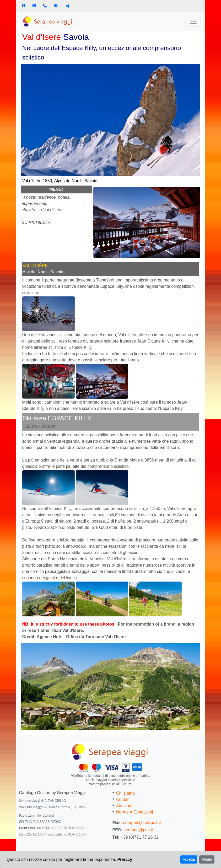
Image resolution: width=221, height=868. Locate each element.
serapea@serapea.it (142, 823)
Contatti (123, 799)
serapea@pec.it (138, 830)
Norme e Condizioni (135, 812)
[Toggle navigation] (193, 21)
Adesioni (124, 806)
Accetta (189, 859)
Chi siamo (125, 793)
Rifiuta (207, 859)
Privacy (125, 859)
